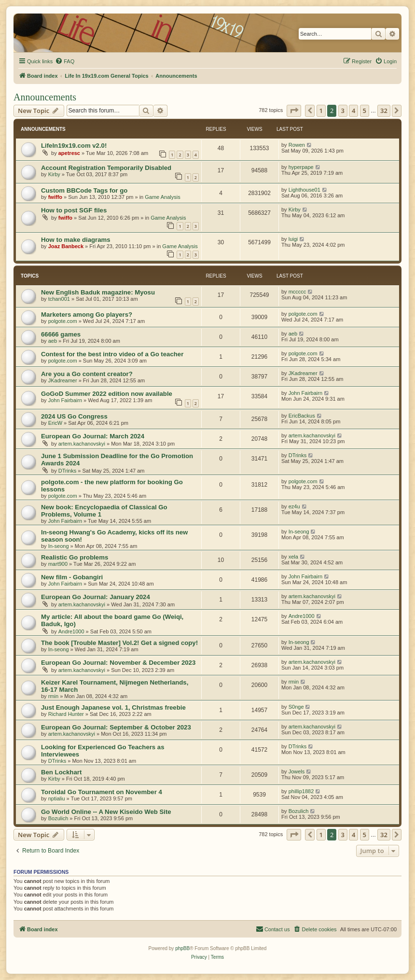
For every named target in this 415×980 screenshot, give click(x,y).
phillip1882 (301, 791)
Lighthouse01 (304, 190)
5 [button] (365, 111)
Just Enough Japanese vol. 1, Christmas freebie (113, 707)
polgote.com (63, 321)
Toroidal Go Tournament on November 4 (102, 792)
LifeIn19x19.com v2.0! (74, 146)
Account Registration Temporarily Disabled (106, 168)
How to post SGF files (74, 210)
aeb (53, 341)
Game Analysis (162, 197)
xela (293, 557)
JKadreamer (63, 380)
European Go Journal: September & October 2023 (116, 727)
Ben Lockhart (61, 772)
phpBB (182, 948)
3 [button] (343, 111)
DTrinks (67, 471)
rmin (53, 696)
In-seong (59, 546)
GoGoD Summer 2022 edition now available (107, 394)
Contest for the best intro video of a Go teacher (112, 354)
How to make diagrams (76, 240)
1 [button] (321, 111)
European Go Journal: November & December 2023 (118, 663)
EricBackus (302, 416)
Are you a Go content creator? (87, 374)
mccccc (297, 292)
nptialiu (57, 798)
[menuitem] (65, 61)
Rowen (297, 145)
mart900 (58, 564)
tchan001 (59, 299)
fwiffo (55, 197)
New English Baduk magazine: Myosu (98, 292)
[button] (294, 111)
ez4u (294, 506)
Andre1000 (71, 631)
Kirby (54, 174)
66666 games (61, 334)
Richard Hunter (66, 714)
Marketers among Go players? (87, 315)
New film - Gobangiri (72, 577)
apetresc (69, 153)
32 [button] (384, 111)
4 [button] (353, 111)
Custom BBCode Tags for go (84, 190)
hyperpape (301, 167)
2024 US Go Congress (74, 416)
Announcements (45, 97)
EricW (55, 423)
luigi (293, 239)
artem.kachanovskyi (82, 444)
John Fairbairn (65, 400)
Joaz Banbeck (66, 246)
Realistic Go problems (75, 557)
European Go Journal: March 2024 (93, 436)
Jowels (297, 771)
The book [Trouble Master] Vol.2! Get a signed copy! (119, 643)
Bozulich (58, 818)
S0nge (296, 707)
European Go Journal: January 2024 (96, 597)
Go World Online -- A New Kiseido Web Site (106, 812)
